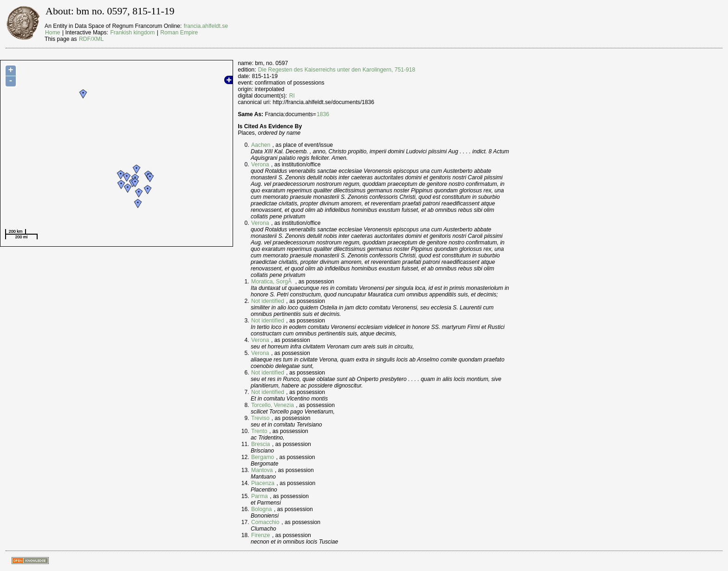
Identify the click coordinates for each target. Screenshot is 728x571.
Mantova (262, 470)
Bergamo (263, 457)
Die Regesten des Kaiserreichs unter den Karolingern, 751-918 (337, 70)
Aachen (261, 145)
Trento (259, 431)
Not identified (268, 301)
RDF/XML (91, 39)
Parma (260, 496)
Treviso (260, 418)
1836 (323, 114)
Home (52, 33)
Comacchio (265, 522)
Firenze (261, 535)
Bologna (262, 509)
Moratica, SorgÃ (272, 282)
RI (292, 96)
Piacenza (263, 483)
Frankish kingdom (132, 33)
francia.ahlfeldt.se (206, 26)
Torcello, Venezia (273, 405)
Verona (260, 164)
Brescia (261, 444)
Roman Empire (179, 33)
